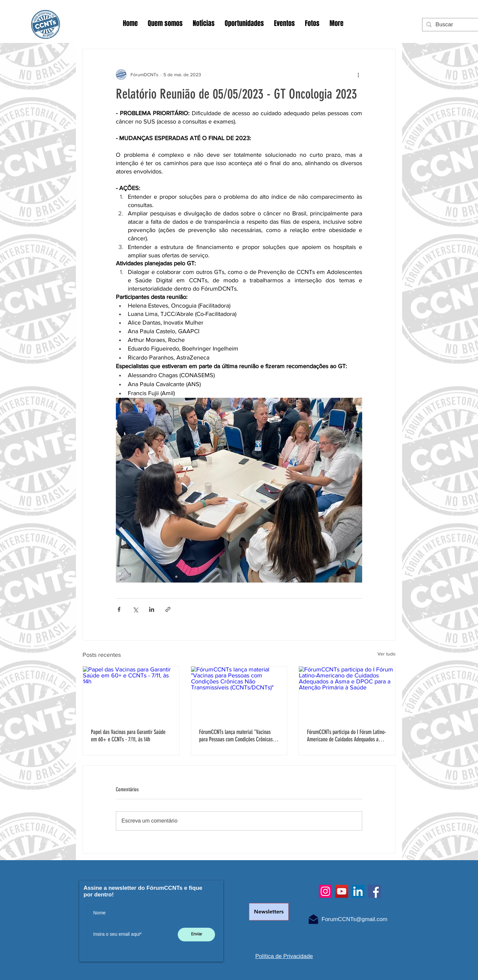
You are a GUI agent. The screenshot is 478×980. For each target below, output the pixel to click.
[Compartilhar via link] (168, 609)
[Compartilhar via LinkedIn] (152, 609)
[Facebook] (374, 891)
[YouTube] (342, 891)
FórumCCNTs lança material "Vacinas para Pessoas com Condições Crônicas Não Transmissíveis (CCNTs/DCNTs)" (236, 736)
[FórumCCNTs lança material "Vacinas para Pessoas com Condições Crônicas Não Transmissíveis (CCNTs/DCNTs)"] (239, 693)
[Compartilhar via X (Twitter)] (135, 609)
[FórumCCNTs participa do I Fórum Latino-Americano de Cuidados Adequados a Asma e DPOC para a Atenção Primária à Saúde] (347, 693)
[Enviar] (196, 935)
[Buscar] (453, 25)
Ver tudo (386, 654)
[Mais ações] (358, 75)
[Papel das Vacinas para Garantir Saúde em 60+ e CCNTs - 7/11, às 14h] (131, 693)
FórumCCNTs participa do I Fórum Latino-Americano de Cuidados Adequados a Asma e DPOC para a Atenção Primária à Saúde (347, 736)
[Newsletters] (269, 912)
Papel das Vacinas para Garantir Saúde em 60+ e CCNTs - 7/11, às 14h (128, 736)
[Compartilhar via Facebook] (119, 609)
